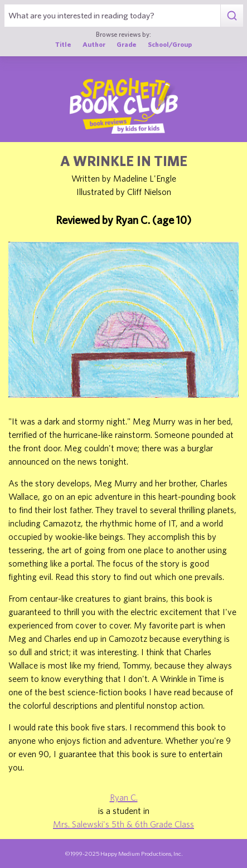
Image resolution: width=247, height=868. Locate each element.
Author (94, 44)
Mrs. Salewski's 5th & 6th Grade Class (123, 824)
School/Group (170, 44)
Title (63, 44)
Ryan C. (124, 797)
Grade (127, 44)
